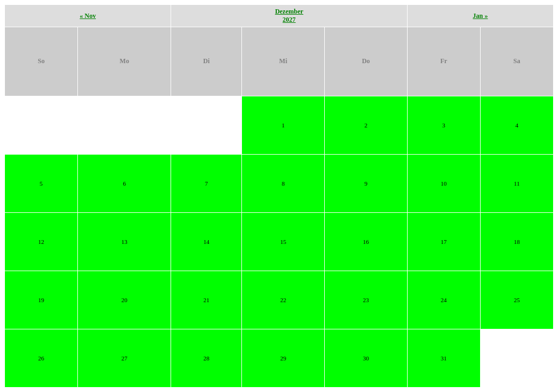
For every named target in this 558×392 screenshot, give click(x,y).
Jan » (481, 16)
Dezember (289, 11)
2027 (289, 20)
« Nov (88, 16)
